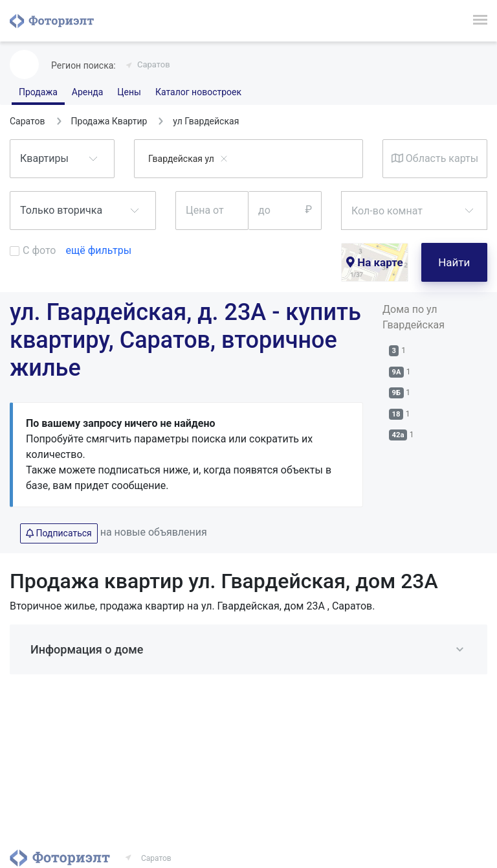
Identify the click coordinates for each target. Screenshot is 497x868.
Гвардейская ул (181, 159)
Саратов (154, 64)
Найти (454, 262)
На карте (375, 262)
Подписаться (59, 533)
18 (396, 414)
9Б (397, 393)
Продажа (38, 92)
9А (397, 372)
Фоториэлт (52, 21)
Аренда (88, 92)
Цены (129, 92)
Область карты (435, 158)
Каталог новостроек (198, 92)
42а (398, 435)
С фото (39, 250)
